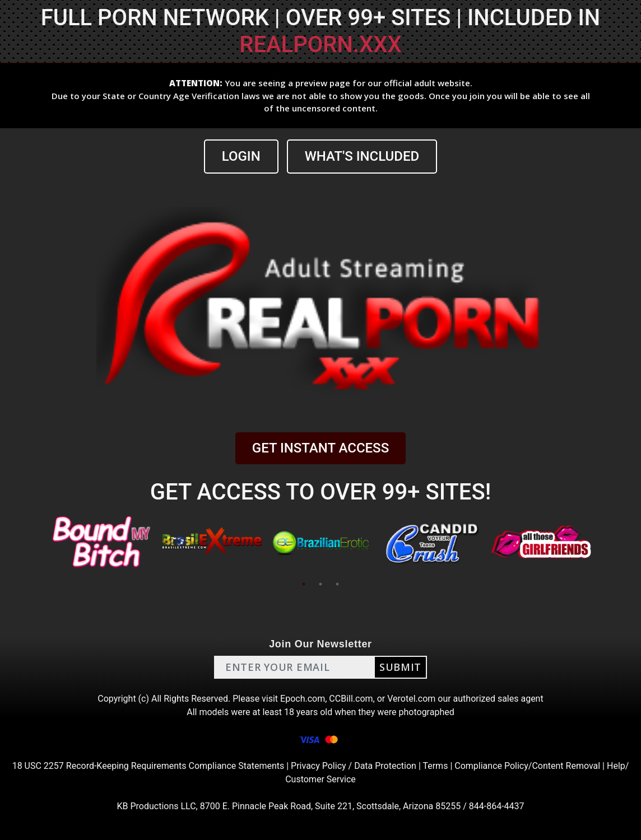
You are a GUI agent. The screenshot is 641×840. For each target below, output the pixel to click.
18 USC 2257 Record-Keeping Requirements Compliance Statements (148, 766)
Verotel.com (411, 699)
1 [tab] (304, 584)
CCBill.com (351, 699)
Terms (435, 766)
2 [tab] (320, 584)
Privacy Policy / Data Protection (354, 766)
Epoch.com (303, 699)
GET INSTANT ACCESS (320, 448)
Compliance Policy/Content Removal (527, 766)
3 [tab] (337, 584)
